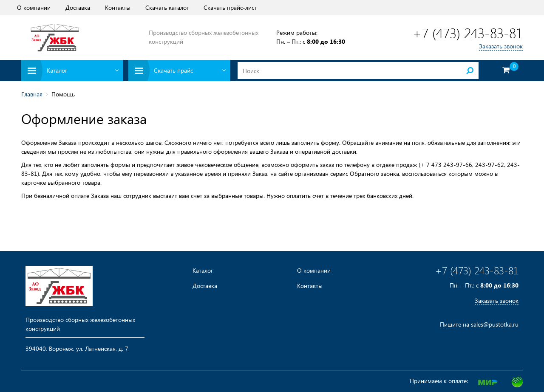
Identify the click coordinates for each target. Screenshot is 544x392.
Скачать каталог (167, 7)
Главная (32, 94)
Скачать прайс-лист (230, 7)
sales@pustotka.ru (495, 324)
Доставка (78, 7)
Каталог (203, 271)
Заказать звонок (501, 46)
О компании (34, 7)
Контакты (118, 7)
